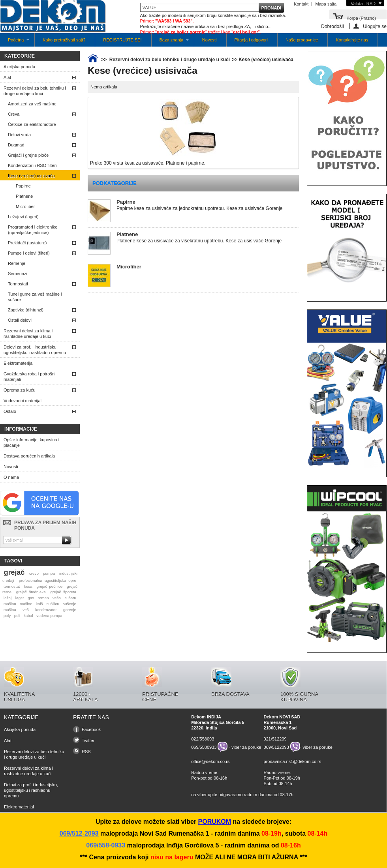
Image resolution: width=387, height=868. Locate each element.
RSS (86, 752)
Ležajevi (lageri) (23, 217)
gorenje (70, 610)
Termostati (18, 284)
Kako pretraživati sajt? (64, 40)
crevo (34, 573)
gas (31, 598)
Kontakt (301, 4)
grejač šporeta (63, 592)
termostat (12, 586)
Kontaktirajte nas (352, 40)
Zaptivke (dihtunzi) (26, 310)
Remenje (17, 263)
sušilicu (53, 604)
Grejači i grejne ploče (28, 155)
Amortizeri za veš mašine (32, 104)
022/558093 (203, 739)
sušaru (70, 598)
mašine (26, 604)
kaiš (39, 604)
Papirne (23, 186)
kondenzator (46, 610)
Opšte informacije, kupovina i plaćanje (31, 442)
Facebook (91, 729)
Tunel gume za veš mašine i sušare (35, 297)
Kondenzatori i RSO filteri (32, 165)
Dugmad (16, 145)
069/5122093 (276, 747)
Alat (7, 77)
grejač (14, 572)
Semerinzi (18, 274)
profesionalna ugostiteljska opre (48, 580)
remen (43, 598)
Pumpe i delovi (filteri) (29, 253)
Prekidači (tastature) (27, 243)
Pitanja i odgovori (251, 40)
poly (7, 616)
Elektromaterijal (19, 363)
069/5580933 (204, 747)
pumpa (49, 573)
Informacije (21, 429)
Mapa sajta (326, 4)
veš (25, 610)
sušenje (70, 604)
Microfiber (25, 206)
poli (17, 616)
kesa (28, 586)
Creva (14, 114)
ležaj (8, 598)
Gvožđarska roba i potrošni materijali (29, 377)
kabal (28, 616)
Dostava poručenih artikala (29, 456)
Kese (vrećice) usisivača (31, 176)
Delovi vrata (19, 135)
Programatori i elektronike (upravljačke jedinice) (33, 230)
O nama (11, 477)
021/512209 (275, 739)
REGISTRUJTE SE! (122, 40)
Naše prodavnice (302, 40)
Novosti (209, 40)
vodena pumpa (49, 616)
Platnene (24, 196)
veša (57, 598)
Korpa (361, 18)
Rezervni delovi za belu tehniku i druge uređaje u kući (35, 91)
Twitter (88, 741)
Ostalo (10, 411)
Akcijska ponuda (19, 67)
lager (20, 598)
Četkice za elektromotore (32, 124)
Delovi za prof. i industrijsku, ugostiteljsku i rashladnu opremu (35, 350)
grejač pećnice (50, 586)
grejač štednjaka (31, 592)
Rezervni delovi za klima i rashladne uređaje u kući (28, 334)
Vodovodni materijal (23, 401)
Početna (15, 42)
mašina (10, 610)
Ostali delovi (20, 320)
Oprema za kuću (20, 390)
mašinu (10, 604)
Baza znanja (170, 42)
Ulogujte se (375, 26)
